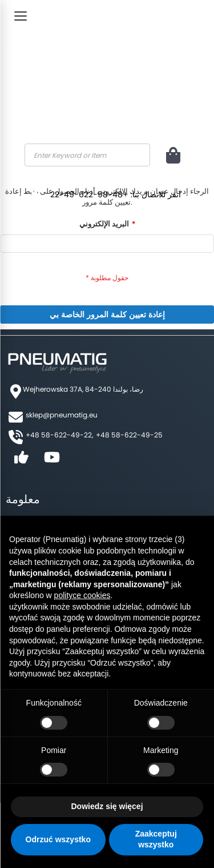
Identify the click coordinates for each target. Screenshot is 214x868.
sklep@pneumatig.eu (62, 415)
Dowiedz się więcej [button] (107, 806)
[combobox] (87, 155)
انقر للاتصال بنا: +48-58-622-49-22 (116, 194)
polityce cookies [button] (82, 595)
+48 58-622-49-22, (59, 435)
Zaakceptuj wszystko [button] (156, 839)
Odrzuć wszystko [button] (58, 839)
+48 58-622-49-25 (129, 435)
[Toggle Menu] (21, 16)
